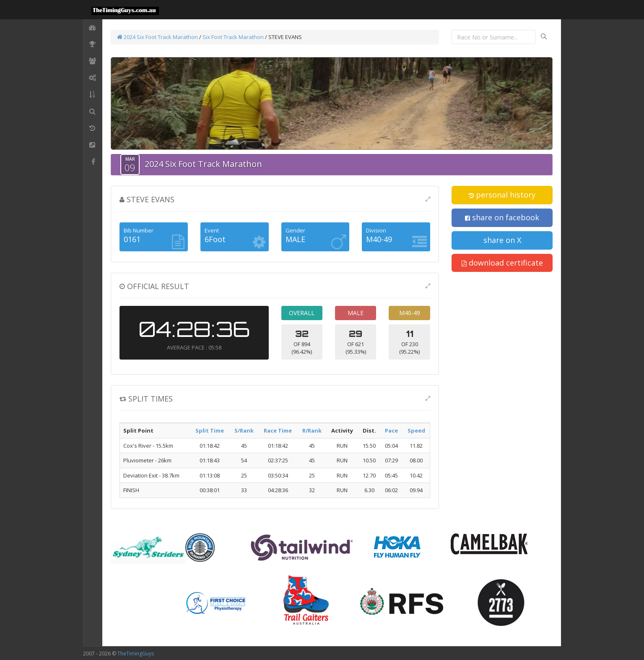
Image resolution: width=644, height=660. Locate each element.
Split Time (210, 430)
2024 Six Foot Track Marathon (157, 37)
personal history (502, 195)
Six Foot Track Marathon (233, 37)
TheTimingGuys (136, 653)
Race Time (278, 430)
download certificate (502, 263)
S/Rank (244, 430)
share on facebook (502, 217)
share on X (502, 240)
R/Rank (312, 430)
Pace (391, 430)
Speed (416, 430)
